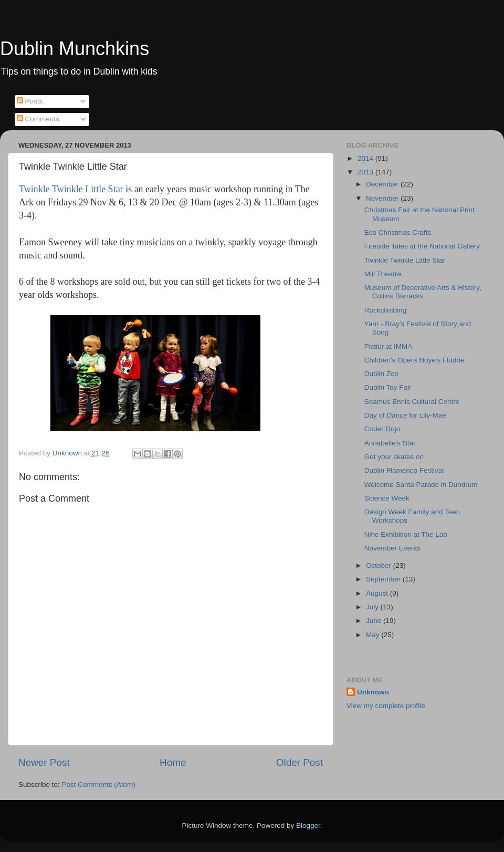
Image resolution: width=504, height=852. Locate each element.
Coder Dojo (382, 429)
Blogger (308, 825)
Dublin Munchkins (75, 49)
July (373, 607)
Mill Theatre (383, 274)
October (380, 565)
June (375, 621)
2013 (366, 172)
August (378, 593)
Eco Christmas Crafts (398, 232)
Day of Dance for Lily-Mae (405, 415)
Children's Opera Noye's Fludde (414, 360)
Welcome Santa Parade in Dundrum (421, 485)
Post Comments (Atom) (99, 785)
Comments (38, 119)
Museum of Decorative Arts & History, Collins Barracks (423, 292)
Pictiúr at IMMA (388, 346)
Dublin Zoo (381, 374)
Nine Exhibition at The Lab (406, 534)
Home (173, 762)
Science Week (387, 498)
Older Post (300, 762)
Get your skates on (394, 457)
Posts (30, 101)
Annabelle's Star (390, 443)
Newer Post (44, 762)
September (384, 579)
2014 (366, 158)
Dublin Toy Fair (388, 387)
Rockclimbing (385, 310)
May (374, 635)
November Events (392, 548)
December (383, 184)
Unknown (373, 692)
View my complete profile (386, 706)
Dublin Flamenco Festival (404, 470)
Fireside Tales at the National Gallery (422, 246)
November (383, 198)
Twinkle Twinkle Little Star (71, 189)
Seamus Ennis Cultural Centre (412, 402)
